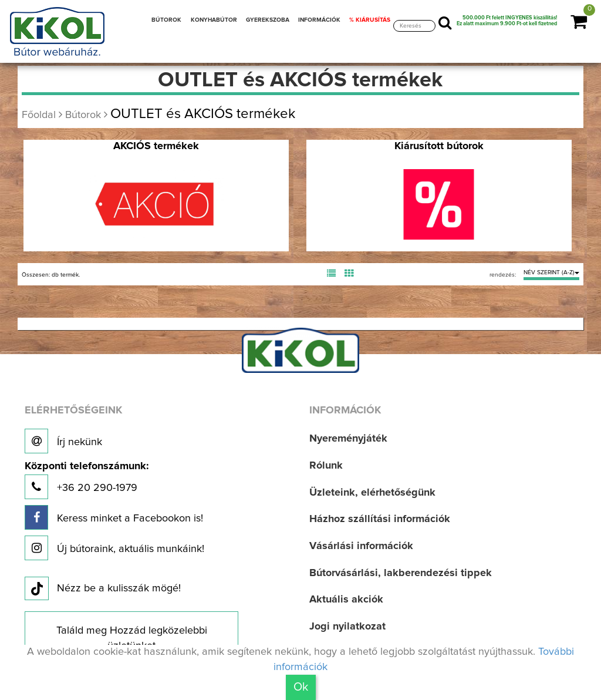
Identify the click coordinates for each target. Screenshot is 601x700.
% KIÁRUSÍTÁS (370, 20)
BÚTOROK (166, 20)
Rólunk (326, 466)
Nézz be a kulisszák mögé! (103, 589)
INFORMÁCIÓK (319, 20)
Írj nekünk (63, 441)
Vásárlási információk (361, 546)
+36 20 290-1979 (87, 480)
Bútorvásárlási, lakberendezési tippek (401, 573)
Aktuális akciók (346, 600)
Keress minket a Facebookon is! (114, 517)
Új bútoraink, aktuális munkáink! (114, 548)
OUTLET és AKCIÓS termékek (203, 114)
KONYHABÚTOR (214, 20)
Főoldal (39, 115)
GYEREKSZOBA (268, 20)
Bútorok (83, 115)
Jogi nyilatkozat (347, 627)
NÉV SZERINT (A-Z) (551, 272)
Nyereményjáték (348, 439)
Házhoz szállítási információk (380, 519)
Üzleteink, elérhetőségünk (372, 493)
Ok (301, 687)
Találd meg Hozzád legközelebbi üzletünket (132, 638)
